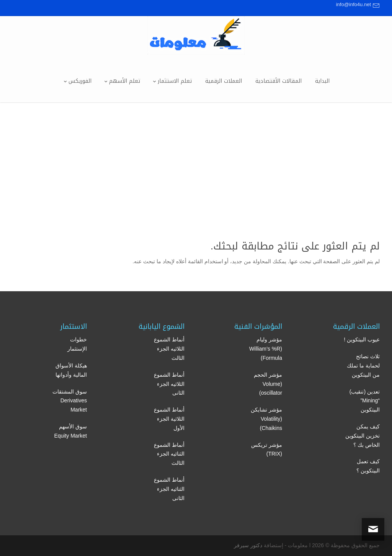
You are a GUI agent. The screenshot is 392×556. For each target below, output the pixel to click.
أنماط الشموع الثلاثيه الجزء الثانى (169, 384)
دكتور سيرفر (248, 545)
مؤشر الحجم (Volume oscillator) (268, 384)
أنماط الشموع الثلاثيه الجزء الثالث (169, 349)
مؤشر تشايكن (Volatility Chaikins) (266, 419)
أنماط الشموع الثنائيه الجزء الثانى (169, 489)
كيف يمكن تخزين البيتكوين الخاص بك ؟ (363, 436)
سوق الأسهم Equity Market (70, 431)
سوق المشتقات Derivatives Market (70, 401)
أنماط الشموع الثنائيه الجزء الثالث (169, 454)
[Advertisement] (196, 160)
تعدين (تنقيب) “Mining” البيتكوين (365, 401)
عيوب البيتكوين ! (362, 340)
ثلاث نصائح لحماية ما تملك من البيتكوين (363, 366)
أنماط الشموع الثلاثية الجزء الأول (169, 419)
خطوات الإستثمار (77, 344)
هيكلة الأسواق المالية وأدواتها (71, 370)
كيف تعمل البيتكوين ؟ (368, 466)
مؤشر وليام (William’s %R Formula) (266, 349)
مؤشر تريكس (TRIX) (267, 449)
